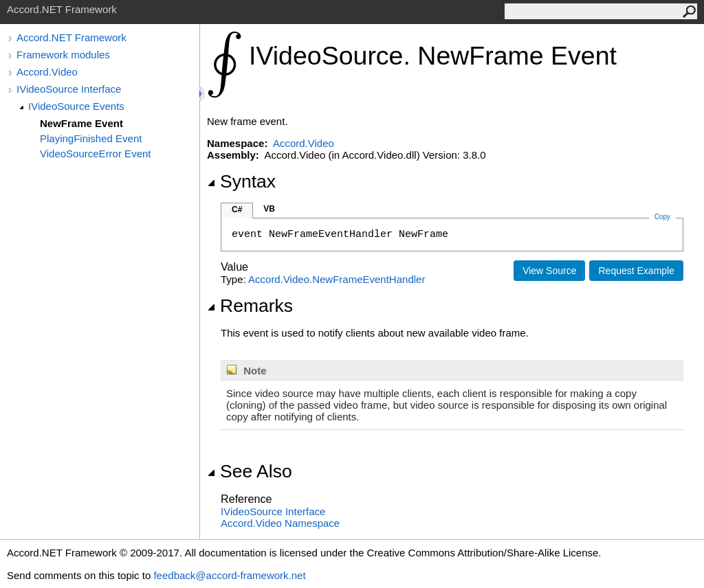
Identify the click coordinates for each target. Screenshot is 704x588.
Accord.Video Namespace (280, 523)
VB (269, 209)
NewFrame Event (81, 123)
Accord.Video (47, 72)
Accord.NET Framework (71, 37)
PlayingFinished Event (91, 138)
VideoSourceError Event (95, 154)
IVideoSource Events (76, 106)
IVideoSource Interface (69, 89)
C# (237, 210)
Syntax (241, 181)
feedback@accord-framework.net (229, 575)
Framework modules (63, 55)
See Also (250, 471)
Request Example (636, 271)
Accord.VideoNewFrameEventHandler (337, 279)
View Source (549, 271)
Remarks (250, 306)
